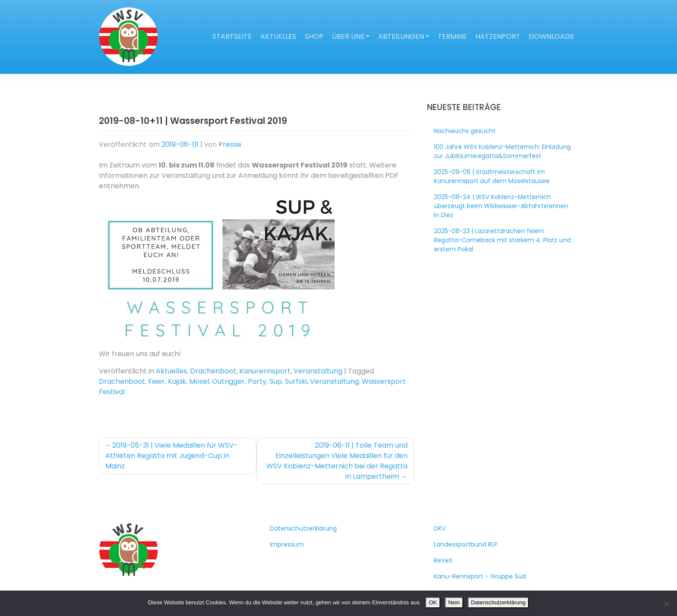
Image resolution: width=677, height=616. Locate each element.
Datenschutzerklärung (303, 528)
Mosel (199, 381)
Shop (314, 36)
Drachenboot (213, 371)
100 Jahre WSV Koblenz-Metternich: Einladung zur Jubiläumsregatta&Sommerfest (502, 151)
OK (433, 602)
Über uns (348, 36)
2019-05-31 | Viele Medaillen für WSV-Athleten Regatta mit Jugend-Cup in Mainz (171, 456)
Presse (230, 144)
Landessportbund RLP (466, 544)
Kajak (177, 381)
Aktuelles (278, 36)
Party (257, 381)
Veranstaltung (318, 371)
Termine (452, 36)
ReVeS (443, 560)
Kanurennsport (265, 371)
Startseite (232, 36)
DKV (440, 528)
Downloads (551, 36)
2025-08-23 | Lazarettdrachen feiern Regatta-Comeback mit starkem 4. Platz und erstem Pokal (502, 240)
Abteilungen (401, 36)
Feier (157, 381)
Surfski (296, 381)
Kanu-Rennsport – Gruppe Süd (480, 576)
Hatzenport (498, 36)
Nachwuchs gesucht (465, 131)
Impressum (287, 544)
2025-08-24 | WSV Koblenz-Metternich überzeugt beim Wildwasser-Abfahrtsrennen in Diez (501, 206)
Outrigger (228, 381)
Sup (276, 381)
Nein (454, 602)
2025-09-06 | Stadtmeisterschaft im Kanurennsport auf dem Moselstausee (492, 176)
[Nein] (666, 603)
